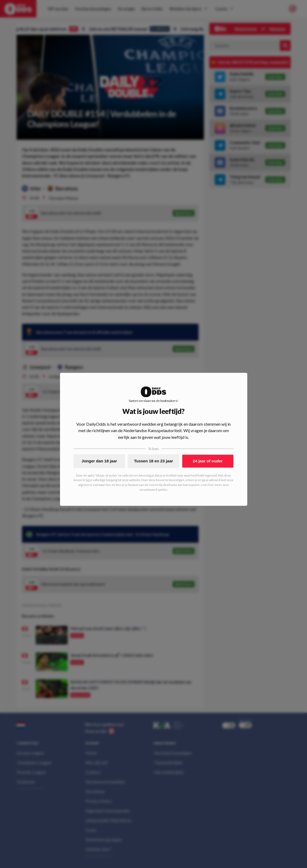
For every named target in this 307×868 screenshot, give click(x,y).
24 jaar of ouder (208, 461)
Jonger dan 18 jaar (99, 461)
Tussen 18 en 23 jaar (154, 461)
